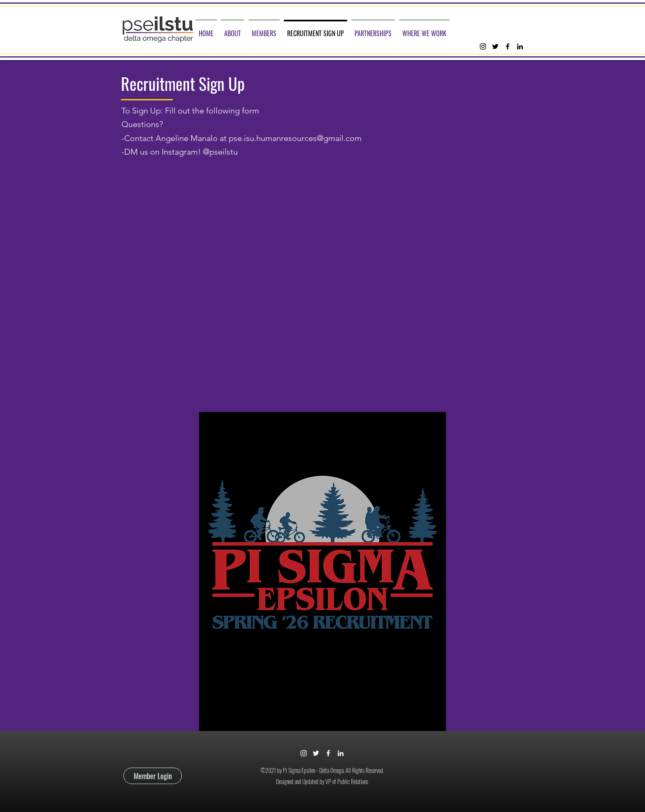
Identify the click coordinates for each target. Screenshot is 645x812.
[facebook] (508, 46)
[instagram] (483, 46)
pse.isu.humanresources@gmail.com (295, 138)
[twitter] (495, 46)
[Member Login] (153, 776)
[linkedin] (520, 46)
